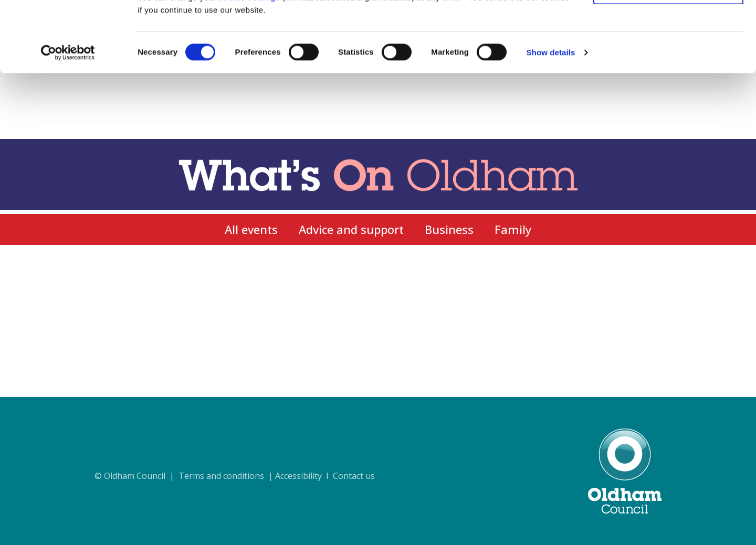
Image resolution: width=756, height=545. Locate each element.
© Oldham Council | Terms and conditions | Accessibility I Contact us (235, 476)
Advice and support (351, 229)
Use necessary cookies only (668, 57)
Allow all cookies (669, 26)
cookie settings (250, 63)
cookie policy (527, 51)
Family (513, 229)
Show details (551, 118)
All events (251, 229)
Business (449, 229)
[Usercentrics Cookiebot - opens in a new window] (68, 119)
